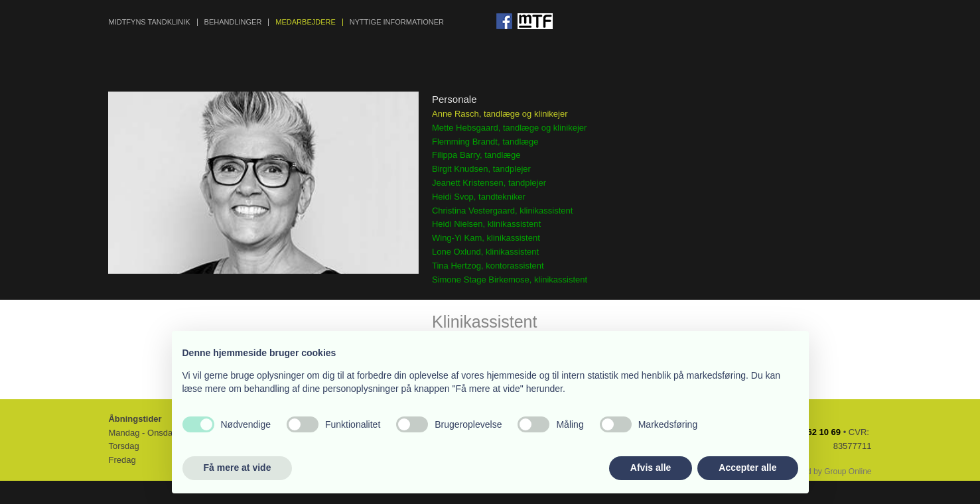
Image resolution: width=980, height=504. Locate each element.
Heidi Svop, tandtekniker (479, 197)
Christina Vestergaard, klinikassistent (502, 211)
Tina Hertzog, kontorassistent (488, 266)
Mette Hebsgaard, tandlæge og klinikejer (509, 128)
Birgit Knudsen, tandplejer (481, 169)
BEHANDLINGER (233, 22)
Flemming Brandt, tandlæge (485, 142)
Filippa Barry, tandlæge (476, 155)
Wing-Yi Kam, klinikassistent (486, 238)
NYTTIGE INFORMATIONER (397, 22)
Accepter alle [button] (747, 468)
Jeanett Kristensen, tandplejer (489, 183)
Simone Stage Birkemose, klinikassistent (510, 280)
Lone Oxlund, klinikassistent (485, 252)
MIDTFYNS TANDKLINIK (149, 22)
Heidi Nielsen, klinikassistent (486, 224)
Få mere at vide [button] (238, 468)
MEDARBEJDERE (305, 22)
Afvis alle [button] (651, 468)
